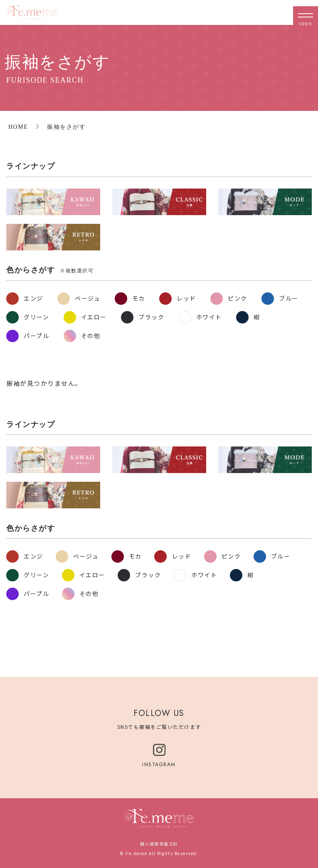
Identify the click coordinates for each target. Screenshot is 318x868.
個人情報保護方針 (159, 844)
